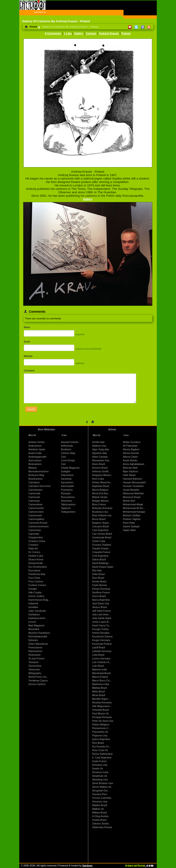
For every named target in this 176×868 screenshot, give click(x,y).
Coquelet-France (101, 552)
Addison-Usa (99, 446)
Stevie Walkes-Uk (102, 787)
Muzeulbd (34, 629)
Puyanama (67, 490)
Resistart (66, 493)
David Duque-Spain (103, 567)
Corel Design (68, 460)
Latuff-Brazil (99, 647)
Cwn (63, 464)
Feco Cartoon (36, 581)
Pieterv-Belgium (101, 724)
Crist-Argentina (100, 556)
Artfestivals (67, 446)
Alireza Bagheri (131, 449)
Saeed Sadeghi (131, 526)
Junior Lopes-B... (101, 622)
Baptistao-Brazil (101, 486)
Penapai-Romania (102, 717)
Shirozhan (66, 501)
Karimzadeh (67, 486)
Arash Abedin (130, 460)
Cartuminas (35, 530)
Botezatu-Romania (102, 508)
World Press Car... (38, 677)
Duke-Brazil (98, 574)
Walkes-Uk (98, 809)
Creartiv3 (33, 545)
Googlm (33, 589)
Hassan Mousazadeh (134, 482)
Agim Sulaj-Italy (101, 449)
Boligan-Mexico (100, 501)
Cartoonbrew (35, 504)
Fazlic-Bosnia (99, 585)
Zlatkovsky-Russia (102, 827)
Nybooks (33, 640)
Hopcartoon (67, 475)
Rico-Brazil (98, 743)
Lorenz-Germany (101, 658)
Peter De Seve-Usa (103, 721)
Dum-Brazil (98, 578)
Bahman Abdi (130, 468)
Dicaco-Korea (36, 559)
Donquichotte (36, 563)
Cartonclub (34, 493)
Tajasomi (66, 508)
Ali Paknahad (130, 446)
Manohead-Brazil (101, 673)
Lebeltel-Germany (102, 651)
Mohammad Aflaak (133, 504)
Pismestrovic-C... (101, 728)
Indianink (33, 603)
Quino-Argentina (101, 739)
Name (27, 327)
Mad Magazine (36, 625)
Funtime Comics (37, 585)
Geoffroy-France (101, 592)
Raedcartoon (35, 651)
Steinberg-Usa (100, 780)
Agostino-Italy (100, 453)
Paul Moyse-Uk (100, 713)
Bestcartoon (35, 464)
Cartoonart (34, 497)
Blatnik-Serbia (100, 497)
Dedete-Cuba (36, 556)
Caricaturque (35, 490)
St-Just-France (36, 658)
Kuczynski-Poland (102, 644)
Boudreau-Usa (100, 512)
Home (31, 27)
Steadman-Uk (100, 776)
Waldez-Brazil (100, 805)
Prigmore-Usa (100, 735)
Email (27, 342)
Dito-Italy (97, 570)
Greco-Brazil (99, 596)
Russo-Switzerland (102, 754)
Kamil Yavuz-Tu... (102, 625)
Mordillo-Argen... (101, 699)
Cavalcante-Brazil (102, 537)
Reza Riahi (129, 523)
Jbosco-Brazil (99, 607)
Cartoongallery (36, 519)
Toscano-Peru (100, 794)
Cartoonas (34, 501)
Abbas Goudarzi (132, 442)
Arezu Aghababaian (133, 464)
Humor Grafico (36, 596)
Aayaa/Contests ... (71, 442)
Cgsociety (34, 534)
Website (28, 356)
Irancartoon (67, 482)
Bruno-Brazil (99, 519)
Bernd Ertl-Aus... (101, 493)
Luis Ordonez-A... (102, 662)
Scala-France (99, 761)
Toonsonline (35, 666)
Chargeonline (36, 537)
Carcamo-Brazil (100, 526)
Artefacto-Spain (37, 449)
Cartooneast (35, 515)
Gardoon (87, 865)
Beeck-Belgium (100, 490)
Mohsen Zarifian (132, 515)
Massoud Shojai (132, 497)
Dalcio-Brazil (99, 559)
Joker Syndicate (37, 611)
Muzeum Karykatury (39, 633)
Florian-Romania (101, 589)
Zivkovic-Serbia (100, 824)
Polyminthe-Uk (100, 732)
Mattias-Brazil (100, 688)
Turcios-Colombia (102, 798)
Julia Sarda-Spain (102, 618)
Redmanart (34, 655)
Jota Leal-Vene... (101, 614)
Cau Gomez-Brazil (102, 534)
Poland (126, 33)
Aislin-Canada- (100, 457)
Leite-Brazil (98, 655)
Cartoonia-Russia (38, 523)
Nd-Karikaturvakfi (38, 636)
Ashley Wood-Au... (102, 482)
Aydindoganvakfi (37, 457)
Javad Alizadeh (131, 490)
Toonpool (33, 662)
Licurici (32, 622)
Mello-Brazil (99, 691)
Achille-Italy (98, 442)
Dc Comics (34, 552)
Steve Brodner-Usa (103, 783)
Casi (63, 457)
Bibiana (33, 468)
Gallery (79, 33)
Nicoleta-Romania (102, 702)
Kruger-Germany (101, 640)
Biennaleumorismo (38, 471)
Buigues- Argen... (102, 523)
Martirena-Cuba (101, 684)
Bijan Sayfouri (130, 471)
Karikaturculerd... (38, 618)
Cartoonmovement (38, 526)
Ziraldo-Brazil (99, 820)
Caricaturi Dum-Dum (40, 486)
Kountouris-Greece (102, 636)
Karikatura (34, 614)
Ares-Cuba (98, 479)
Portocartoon (35, 647)
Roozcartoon (68, 497)
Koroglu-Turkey (100, 629)
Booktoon (66, 449)
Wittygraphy (35, 673)
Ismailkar (33, 607)
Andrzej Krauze (109, 33)
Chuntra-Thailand (102, 545)
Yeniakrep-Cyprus (38, 680)
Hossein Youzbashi (133, 486)
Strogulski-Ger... (101, 791)
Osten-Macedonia (38, 644)
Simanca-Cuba (100, 772)
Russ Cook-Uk (100, 750)
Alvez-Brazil (99, 464)
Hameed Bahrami (132, 479)
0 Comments (53, 33)
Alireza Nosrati (131, 453)
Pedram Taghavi (132, 519)
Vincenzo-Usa (100, 802)
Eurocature (34, 570)
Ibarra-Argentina (101, 600)
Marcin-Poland (100, 677)
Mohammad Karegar (134, 512)
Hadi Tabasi (129, 475)
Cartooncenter (36, 508)
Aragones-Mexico (102, 475)
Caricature (34, 482)
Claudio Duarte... (101, 548)
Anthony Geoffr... (101, 471)
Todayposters (68, 512)
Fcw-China (34, 578)
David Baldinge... (101, 563)
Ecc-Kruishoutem (38, 567)
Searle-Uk (98, 768)
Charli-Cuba (99, 541)
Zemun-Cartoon (37, 684)
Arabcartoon (35, 446)
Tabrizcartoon (68, 504)
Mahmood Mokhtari (133, 493)
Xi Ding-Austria (100, 816)
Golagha (66, 471)
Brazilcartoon (36, 479)
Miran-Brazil (99, 695)
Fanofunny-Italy (37, 574)
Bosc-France (99, 504)
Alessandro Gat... (102, 460)
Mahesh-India (100, 669)
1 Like (68, 33)
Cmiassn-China (37, 541)
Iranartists (66, 479)
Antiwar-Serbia (36, 442)
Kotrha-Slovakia (101, 633)
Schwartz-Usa (100, 765)
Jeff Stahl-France (101, 611)
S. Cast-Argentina (102, 757)
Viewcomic (34, 669)
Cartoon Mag (68, 453)
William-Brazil (100, 813)
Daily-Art (33, 548)
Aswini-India (35, 453)
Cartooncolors (36, 512)
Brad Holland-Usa (102, 515)
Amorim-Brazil (100, 468)
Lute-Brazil (98, 666)
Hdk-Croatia (35, 592)
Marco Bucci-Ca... (102, 680)
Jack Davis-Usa (101, 603)
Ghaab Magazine (70, 468)
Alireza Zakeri (130, 457)
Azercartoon (35, 460)
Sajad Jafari (129, 530)
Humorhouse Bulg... (39, 600)
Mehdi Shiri (129, 501)
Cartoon (91, 33)
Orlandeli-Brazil (100, 710)
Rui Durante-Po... (102, 746)
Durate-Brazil (99, 581)
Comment (29, 371)
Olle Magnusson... (102, 706)
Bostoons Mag (36, 475)
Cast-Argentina (100, 530)
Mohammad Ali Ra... (134, 508)
